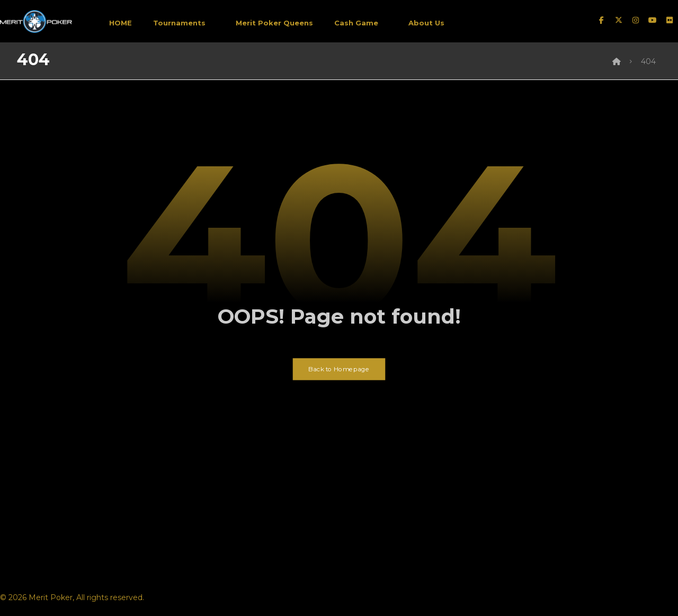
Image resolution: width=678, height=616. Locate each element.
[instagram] (636, 20)
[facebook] (602, 20)
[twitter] (619, 20)
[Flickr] (670, 20)
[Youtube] (653, 20)
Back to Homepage (339, 369)
